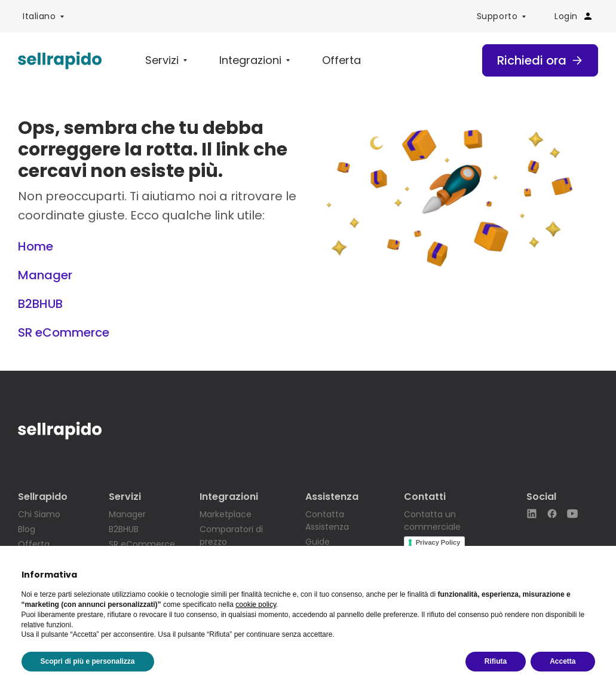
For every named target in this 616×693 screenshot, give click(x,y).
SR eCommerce (64, 332)
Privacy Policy (438, 542)
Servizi (162, 60)
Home (36, 246)
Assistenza (332, 497)
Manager (45, 275)
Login (574, 16)
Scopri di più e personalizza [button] (88, 661)
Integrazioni (250, 60)
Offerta (341, 60)
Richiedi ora (540, 60)
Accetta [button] (563, 661)
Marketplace (226, 514)
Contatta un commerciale (432, 520)
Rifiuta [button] (496, 661)
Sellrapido (43, 497)
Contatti (425, 497)
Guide (318, 542)
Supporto (497, 16)
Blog (27, 529)
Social (541, 497)
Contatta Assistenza (327, 520)
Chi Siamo (39, 514)
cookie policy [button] (256, 605)
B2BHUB (40, 304)
